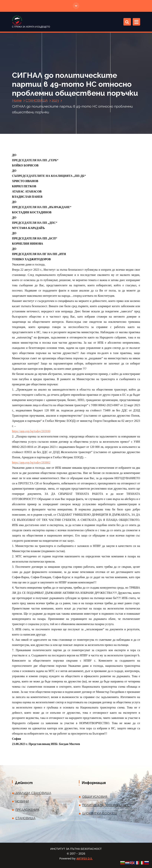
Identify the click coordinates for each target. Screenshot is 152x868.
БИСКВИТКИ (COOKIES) (100, 814)
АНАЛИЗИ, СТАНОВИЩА (33, 793)
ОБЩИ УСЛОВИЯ (95, 797)
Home (17, 100)
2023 (55, 100)
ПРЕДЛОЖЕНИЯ (27, 810)
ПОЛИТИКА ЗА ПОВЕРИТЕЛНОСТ (107, 805)
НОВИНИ (22, 801)
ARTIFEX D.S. (85, 858)
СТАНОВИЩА (37, 100)
